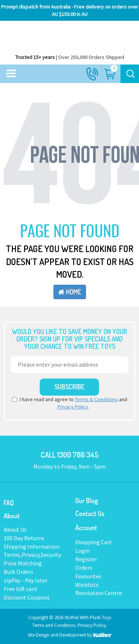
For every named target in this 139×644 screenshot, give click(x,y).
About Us (15, 529)
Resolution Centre (99, 593)
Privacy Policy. (92, 625)
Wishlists (87, 585)
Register (86, 559)
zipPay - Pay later (26, 580)
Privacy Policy (73, 407)
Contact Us (90, 513)
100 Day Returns (24, 538)
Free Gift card (20, 589)
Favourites (88, 576)
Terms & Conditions (96, 399)
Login (82, 551)
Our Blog (87, 501)
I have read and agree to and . (70, 403)
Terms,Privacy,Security (32, 555)
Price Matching (23, 563)
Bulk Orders (19, 572)
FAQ (9, 503)
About (12, 516)
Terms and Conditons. (55, 625)
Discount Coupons (27, 597)
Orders (84, 568)
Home (70, 292)
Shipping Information (32, 546)
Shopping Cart (94, 542)
